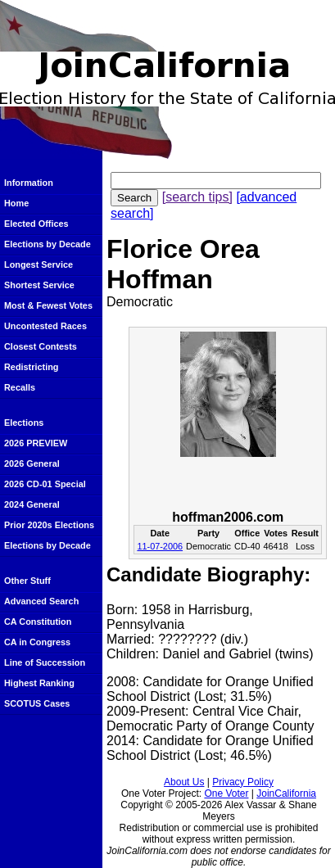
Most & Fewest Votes (48, 305)
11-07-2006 (160, 546)
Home (16, 203)
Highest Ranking (39, 683)
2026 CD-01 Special (45, 484)
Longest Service (38, 264)
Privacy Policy (243, 782)
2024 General (32, 504)
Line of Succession (45, 662)
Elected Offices (36, 224)
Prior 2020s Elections (49, 525)
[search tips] (197, 197)
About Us (184, 782)
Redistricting (31, 367)
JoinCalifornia (286, 793)
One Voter (226, 793)
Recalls (20, 387)
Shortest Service (39, 285)
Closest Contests (41, 346)
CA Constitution (38, 622)
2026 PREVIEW (36, 443)
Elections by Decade (48, 244)
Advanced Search (41, 601)
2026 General (32, 463)
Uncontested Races (45, 326)
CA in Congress (37, 642)
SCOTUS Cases (37, 703)
